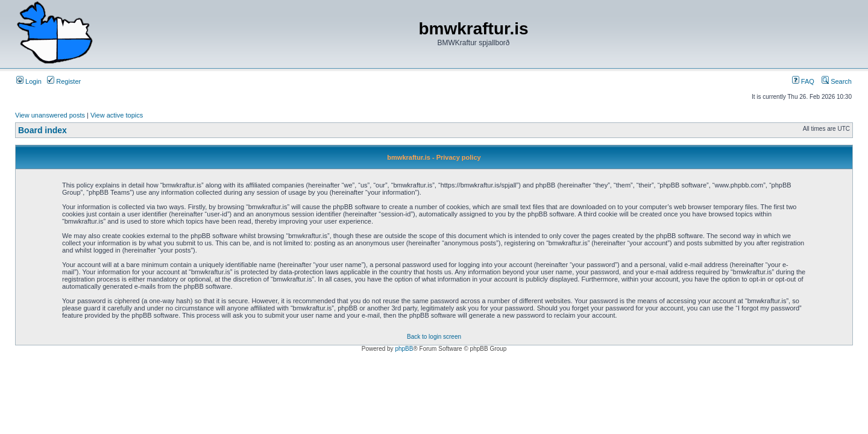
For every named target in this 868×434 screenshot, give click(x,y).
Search (837, 81)
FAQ (803, 81)
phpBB (404, 349)
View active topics (117, 115)
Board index (42, 130)
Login (29, 81)
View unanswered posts (50, 115)
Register (64, 81)
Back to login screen (434, 337)
